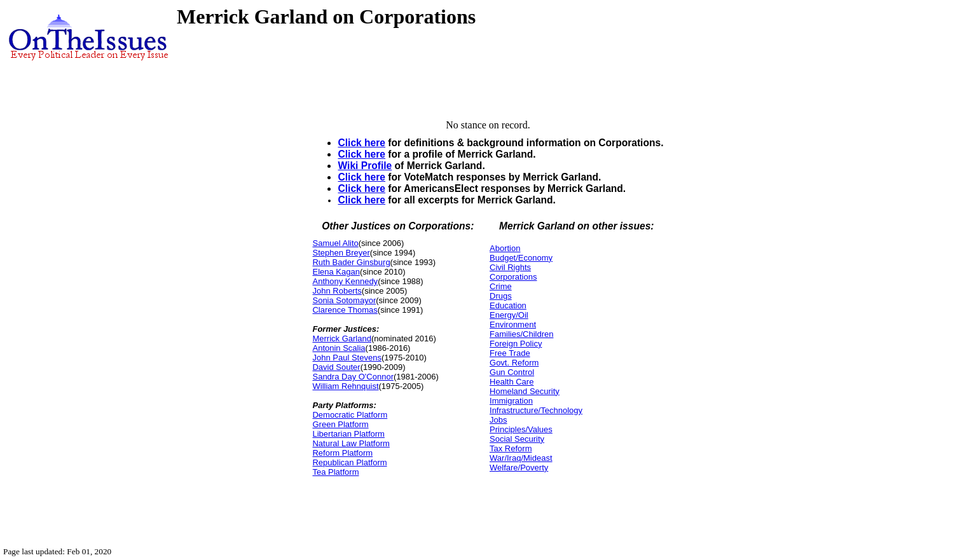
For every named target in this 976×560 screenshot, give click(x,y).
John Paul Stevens (347, 358)
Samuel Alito (335, 243)
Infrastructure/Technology (536, 410)
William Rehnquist (345, 386)
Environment (513, 324)
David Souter (336, 367)
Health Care (512, 382)
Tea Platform (335, 472)
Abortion (505, 248)
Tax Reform (511, 448)
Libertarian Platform (348, 434)
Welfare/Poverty (519, 468)
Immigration (511, 401)
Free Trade (510, 353)
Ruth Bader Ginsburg (351, 262)
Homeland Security (525, 391)
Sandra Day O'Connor (353, 377)
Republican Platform (349, 462)
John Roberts (337, 291)
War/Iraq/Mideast (521, 458)
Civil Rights (510, 267)
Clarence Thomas (345, 310)
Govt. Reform (514, 363)
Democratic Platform (350, 415)
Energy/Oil (509, 315)
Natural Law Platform (351, 443)
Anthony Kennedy (345, 281)
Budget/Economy (521, 258)
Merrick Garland (341, 338)
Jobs (498, 420)
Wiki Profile (365, 166)
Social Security (517, 439)
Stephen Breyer (341, 253)
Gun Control (512, 372)
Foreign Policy (516, 344)
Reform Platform (342, 453)
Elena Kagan (336, 272)
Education (508, 305)
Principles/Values (521, 429)
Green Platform (340, 424)
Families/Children (521, 334)
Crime (501, 286)
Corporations (513, 277)
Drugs (501, 296)
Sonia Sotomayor (344, 300)
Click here (361, 143)
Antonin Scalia (339, 348)
